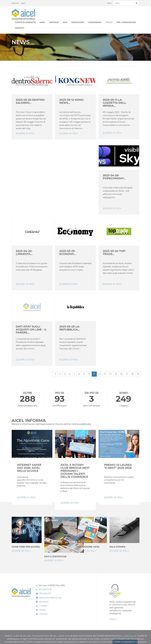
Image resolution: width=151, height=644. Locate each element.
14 (110, 374)
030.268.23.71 (45, 594)
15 (116, 374)
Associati (15, 3)
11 (94, 374)
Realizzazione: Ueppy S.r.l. (130, 635)
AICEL (42, 22)
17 (127, 374)
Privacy (20, 637)
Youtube (43, 614)
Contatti (20, 28)
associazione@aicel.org (50, 598)
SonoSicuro (78, 22)
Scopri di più (21, 551)
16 (121, 374)
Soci (65, 22)
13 (105, 374)
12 (99, 374)
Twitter (43, 610)
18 (132, 374)
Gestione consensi (125, 642)
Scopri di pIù (25, 134)
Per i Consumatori (126, 22)
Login (23, 3)
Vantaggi (54, 22)
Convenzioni (95, 22)
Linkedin (43, 606)
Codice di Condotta (25, 22)
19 (138, 374)
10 (89, 374)
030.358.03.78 (45, 589)
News (109, 3)
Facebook (44, 602)
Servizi (109, 22)
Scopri (113, 619)
